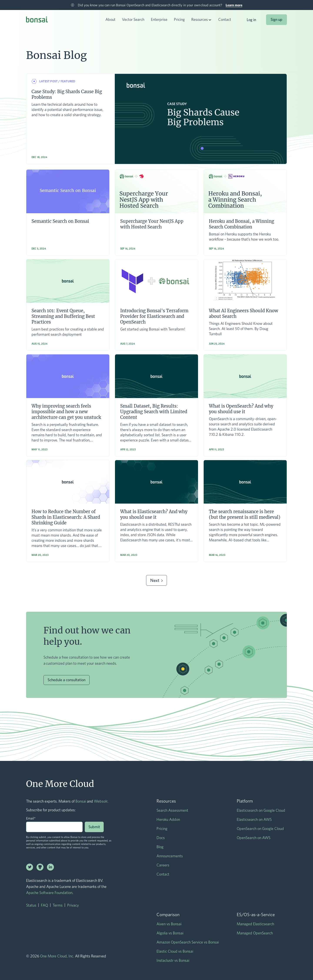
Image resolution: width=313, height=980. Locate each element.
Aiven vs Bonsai (169, 924)
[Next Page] (156, 580)
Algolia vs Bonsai (170, 933)
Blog (160, 847)
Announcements (170, 856)
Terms (58, 905)
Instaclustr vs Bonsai (173, 960)
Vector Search (133, 19)
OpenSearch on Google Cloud (260, 829)
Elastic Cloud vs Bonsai (175, 951)
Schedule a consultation (67, 680)
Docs (161, 838)
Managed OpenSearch (255, 933)
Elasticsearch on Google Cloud (261, 810)
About (110, 19)
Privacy (73, 905)
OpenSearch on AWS (254, 838)
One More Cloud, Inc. (57, 956)
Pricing (179, 19)
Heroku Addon (168, 819)
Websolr (101, 801)
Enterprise (159, 19)
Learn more (234, 5)
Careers (163, 865)
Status (31, 905)
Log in (251, 20)
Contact (225, 19)
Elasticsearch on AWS (254, 819)
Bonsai (81, 801)
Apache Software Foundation (49, 893)
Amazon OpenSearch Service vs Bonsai (188, 942)
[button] (201, 20)
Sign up (276, 19)
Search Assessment (172, 810)
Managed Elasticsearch (255, 924)
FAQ (44, 905)
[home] (37, 20)
